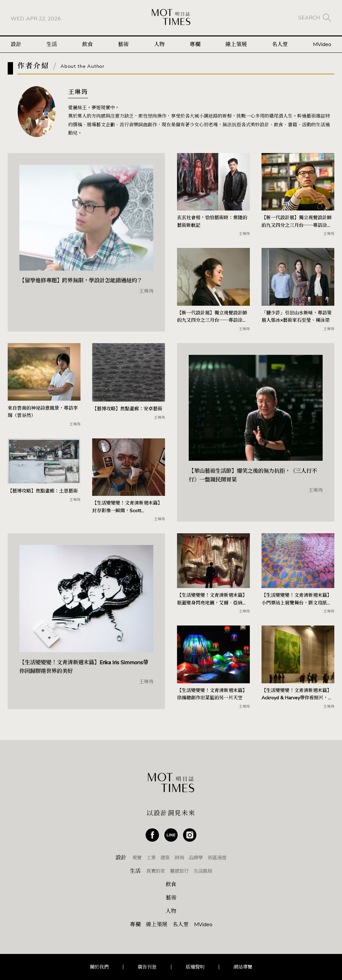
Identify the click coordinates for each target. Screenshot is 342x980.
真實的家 (156, 871)
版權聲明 (195, 967)
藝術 (123, 46)
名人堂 (280, 46)
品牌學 (196, 858)
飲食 (88, 46)
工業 (151, 858)
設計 (16, 46)
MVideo (322, 46)
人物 (159, 46)
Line (171, 835)
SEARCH (309, 18)
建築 (165, 858)
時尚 (179, 858)
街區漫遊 (217, 858)
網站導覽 (243, 967)
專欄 (195, 46)
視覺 (137, 858)
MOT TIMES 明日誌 (171, 19)
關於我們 (99, 967)
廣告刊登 (147, 967)
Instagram (190, 835)
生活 (52, 46)
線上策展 (236, 46)
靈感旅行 (179, 871)
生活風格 (203, 871)
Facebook (152, 835)
